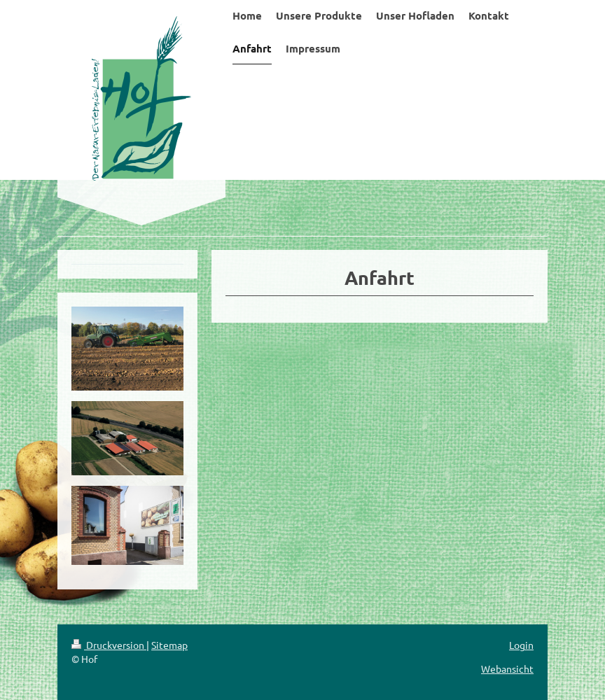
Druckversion (109, 645)
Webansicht (507, 668)
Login (521, 645)
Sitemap (169, 645)
